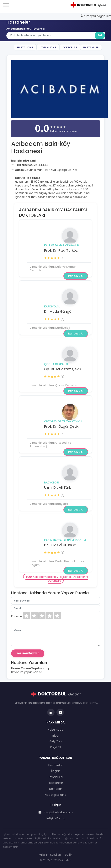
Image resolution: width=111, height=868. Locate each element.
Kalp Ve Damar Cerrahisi (61, 246)
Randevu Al (76, 276)
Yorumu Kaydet (28, 653)
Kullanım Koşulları (50, 855)
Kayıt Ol (55, 747)
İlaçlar (55, 771)
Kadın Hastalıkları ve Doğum (65, 540)
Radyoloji (51, 483)
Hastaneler (91, 47)
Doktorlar (70, 47)
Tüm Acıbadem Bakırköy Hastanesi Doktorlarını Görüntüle (57, 579)
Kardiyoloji (53, 307)
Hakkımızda (56, 730)
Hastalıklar (25, 47)
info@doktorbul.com (56, 812)
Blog (55, 736)
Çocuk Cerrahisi (56, 364)
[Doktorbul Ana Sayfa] (89, 5)
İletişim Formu (56, 818)
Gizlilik (68, 855)
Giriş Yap (56, 741)
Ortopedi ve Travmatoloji (63, 422)
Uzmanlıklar (48, 47)
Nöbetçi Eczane (55, 795)
